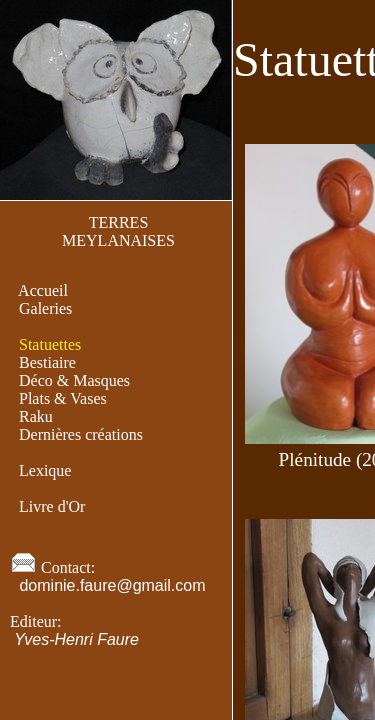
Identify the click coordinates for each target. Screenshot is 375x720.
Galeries (45, 308)
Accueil (43, 290)
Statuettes (50, 344)
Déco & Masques (74, 380)
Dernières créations (81, 434)
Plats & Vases (63, 398)
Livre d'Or (52, 506)
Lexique (45, 470)
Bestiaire (47, 362)
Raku (36, 416)
